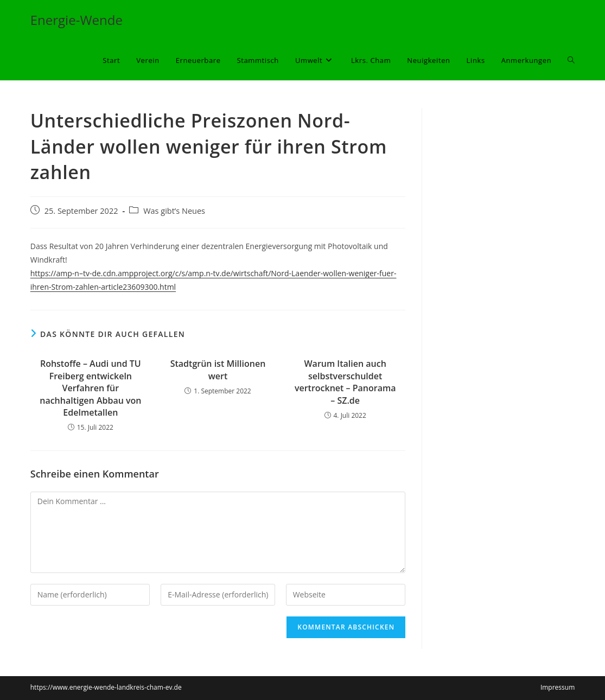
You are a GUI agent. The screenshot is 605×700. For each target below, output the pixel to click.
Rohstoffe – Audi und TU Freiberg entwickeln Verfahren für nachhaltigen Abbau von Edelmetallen (90, 388)
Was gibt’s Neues (174, 211)
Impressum (558, 687)
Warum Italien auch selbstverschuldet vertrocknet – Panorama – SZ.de (345, 382)
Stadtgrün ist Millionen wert (218, 370)
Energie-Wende (77, 20)
